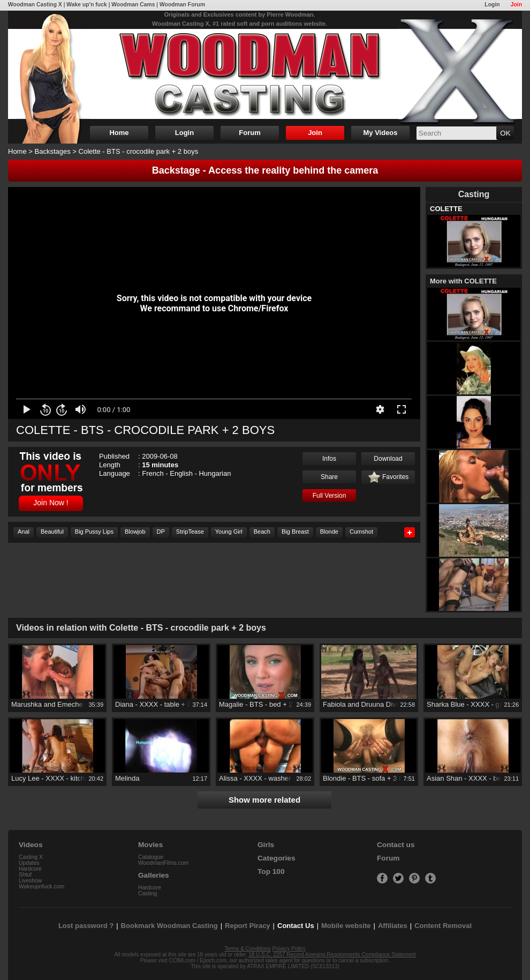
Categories (277, 858)
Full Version (330, 496)
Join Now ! (51, 503)
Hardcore (30, 869)
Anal (24, 532)
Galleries (154, 875)
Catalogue (151, 857)
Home (119, 133)
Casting (147, 893)
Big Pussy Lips (94, 532)
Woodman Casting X (35, 5)
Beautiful (52, 532)
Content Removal (443, 926)
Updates (29, 863)
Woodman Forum (182, 5)
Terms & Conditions (248, 949)
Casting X (31, 857)
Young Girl (229, 532)
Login (492, 5)
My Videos (380, 133)
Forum (249, 133)
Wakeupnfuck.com (41, 887)
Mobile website (346, 926)
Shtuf (25, 875)
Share (329, 477)
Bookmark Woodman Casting (169, 926)
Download (388, 459)
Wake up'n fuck (86, 5)
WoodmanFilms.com (164, 863)
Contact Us (296, 926)
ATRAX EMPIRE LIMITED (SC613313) (293, 966)
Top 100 (271, 871)
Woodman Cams (133, 5)
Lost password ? (86, 926)
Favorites (388, 477)
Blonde (329, 532)
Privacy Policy (289, 949)
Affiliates (393, 926)
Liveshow (30, 881)
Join (516, 5)
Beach (262, 532)
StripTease (190, 532)
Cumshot (361, 532)
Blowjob (135, 532)
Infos (329, 459)
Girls (266, 845)
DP (161, 532)
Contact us (396, 845)
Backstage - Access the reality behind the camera (265, 170)
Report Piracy (248, 926)
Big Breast (295, 532)
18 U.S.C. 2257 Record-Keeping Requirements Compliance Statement (332, 955)
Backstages (53, 151)
